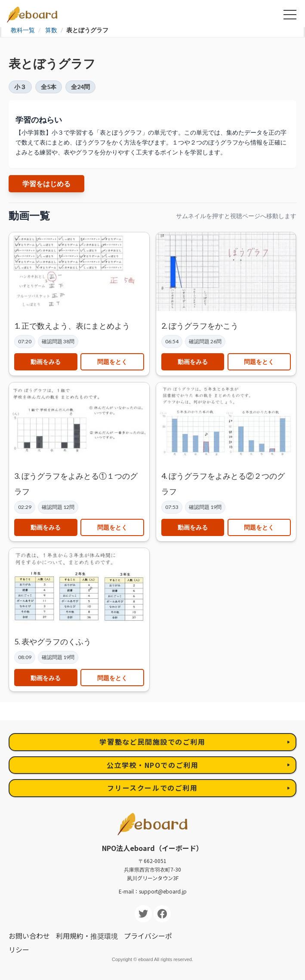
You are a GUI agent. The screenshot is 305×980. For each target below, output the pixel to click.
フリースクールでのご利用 (152, 788)
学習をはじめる (46, 183)
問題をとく (112, 362)
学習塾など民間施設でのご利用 (152, 742)
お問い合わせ (29, 936)
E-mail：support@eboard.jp (153, 891)
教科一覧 (23, 30)
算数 (51, 30)
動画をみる (46, 362)
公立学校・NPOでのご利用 (153, 765)
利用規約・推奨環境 (87, 936)
